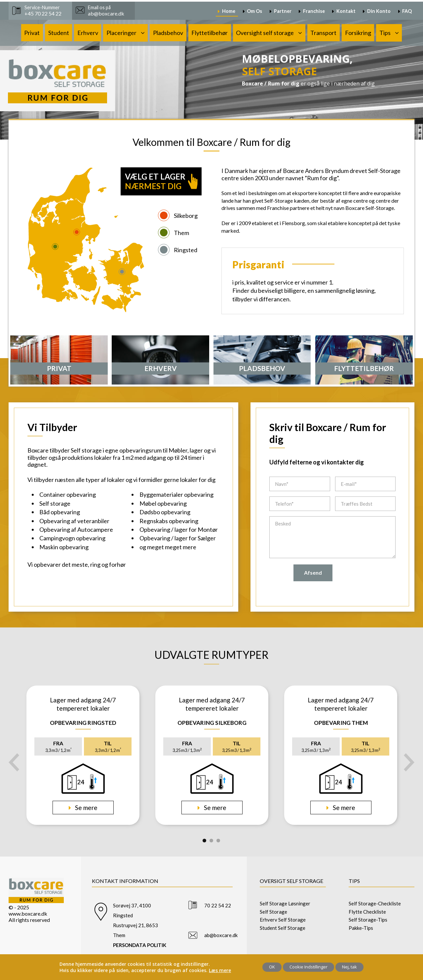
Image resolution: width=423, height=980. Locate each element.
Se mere (86, 808)
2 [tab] (211, 841)
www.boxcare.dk (28, 913)
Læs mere (220, 970)
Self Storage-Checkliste (375, 903)
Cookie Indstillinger (308, 967)
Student (59, 33)
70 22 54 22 (218, 905)
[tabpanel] (83, 755)
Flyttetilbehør (210, 33)
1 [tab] (204, 841)
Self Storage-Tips (368, 920)
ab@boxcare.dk (221, 935)
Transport (323, 33)
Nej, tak (349, 967)
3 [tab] (218, 841)
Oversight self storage (265, 33)
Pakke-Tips (361, 928)
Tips (385, 33)
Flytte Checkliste (367, 912)
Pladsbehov (168, 33)
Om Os (254, 11)
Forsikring (358, 33)
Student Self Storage (283, 928)
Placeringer (121, 33)
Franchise (314, 11)
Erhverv (88, 33)
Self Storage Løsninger (285, 903)
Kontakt (346, 11)
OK (272, 967)
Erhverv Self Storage (283, 920)
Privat (32, 33)
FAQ (407, 11)
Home (229, 11)
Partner (283, 11)
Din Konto (379, 11)
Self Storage (273, 912)
